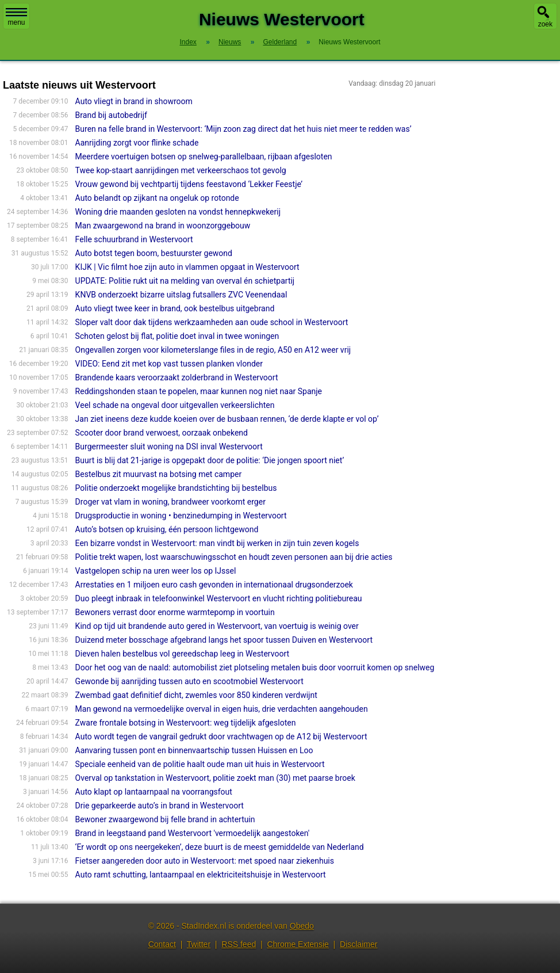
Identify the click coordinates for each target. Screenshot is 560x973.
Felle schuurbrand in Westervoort (134, 239)
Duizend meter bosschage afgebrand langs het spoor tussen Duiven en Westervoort (224, 640)
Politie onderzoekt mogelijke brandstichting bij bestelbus (176, 488)
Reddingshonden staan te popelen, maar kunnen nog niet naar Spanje (199, 391)
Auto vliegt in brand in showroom (134, 101)
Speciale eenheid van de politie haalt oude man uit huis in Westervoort (200, 764)
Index (188, 42)
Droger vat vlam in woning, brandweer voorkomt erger (170, 502)
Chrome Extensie (298, 944)
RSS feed (239, 944)
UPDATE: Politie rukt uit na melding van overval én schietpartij (185, 281)
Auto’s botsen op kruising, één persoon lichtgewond (167, 529)
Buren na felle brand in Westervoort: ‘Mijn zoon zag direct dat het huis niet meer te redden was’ (243, 129)
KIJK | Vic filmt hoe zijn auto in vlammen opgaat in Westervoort (187, 267)
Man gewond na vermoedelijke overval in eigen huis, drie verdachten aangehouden (222, 709)
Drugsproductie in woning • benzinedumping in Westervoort (181, 516)
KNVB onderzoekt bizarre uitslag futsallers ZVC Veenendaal (181, 295)
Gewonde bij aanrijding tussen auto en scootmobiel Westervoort (189, 681)
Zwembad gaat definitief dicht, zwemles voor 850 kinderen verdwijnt (196, 695)
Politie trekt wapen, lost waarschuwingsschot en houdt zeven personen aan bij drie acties (234, 557)
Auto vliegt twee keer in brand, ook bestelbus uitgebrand (175, 308)
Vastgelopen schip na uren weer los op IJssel (156, 571)
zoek (545, 24)
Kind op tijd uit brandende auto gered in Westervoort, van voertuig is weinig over (217, 626)
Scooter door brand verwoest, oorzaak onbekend (162, 433)
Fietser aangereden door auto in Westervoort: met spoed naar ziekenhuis (205, 861)
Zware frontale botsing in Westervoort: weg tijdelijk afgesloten (186, 723)
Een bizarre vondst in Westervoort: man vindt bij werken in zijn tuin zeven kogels (217, 543)
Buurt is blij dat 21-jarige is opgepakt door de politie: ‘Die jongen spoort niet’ (210, 460)
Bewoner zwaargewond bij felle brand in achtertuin (165, 819)
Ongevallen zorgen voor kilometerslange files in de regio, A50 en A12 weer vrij (213, 350)
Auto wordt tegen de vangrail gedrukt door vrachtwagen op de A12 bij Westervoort (221, 737)
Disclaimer (358, 944)
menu (16, 17)
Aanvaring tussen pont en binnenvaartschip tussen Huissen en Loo (194, 750)
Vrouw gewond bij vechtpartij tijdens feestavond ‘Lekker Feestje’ (189, 184)
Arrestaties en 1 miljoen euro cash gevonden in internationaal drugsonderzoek (214, 585)
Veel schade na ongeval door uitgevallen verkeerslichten (175, 405)
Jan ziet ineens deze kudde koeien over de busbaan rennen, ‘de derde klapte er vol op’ (227, 419)
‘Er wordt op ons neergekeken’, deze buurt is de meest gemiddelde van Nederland (220, 847)
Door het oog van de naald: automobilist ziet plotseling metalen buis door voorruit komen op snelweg (255, 667)
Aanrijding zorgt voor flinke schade (137, 143)
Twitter (199, 944)
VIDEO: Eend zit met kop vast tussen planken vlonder (169, 364)
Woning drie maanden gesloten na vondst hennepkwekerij (178, 212)
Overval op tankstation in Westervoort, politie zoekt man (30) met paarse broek (215, 778)
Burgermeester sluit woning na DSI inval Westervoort (169, 447)
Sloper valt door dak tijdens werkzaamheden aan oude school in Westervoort (212, 322)
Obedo (302, 926)
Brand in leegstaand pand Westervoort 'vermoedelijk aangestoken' (193, 833)
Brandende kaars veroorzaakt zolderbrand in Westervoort (177, 377)
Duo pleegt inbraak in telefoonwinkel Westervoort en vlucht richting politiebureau (219, 598)
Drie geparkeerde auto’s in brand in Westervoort (160, 806)
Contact (162, 944)
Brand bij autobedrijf (111, 115)
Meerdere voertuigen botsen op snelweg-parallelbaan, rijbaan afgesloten (204, 157)
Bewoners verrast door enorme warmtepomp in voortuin (175, 612)
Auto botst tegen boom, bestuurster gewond (154, 253)
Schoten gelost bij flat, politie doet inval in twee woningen (177, 336)
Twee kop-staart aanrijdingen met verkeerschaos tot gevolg (181, 170)
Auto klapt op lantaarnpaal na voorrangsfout (154, 792)
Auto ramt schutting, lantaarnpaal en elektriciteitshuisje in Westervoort (201, 875)
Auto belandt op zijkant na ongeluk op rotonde (157, 198)
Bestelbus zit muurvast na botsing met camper (159, 474)
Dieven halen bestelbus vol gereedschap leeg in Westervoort (182, 654)
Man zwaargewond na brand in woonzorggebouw (163, 226)
